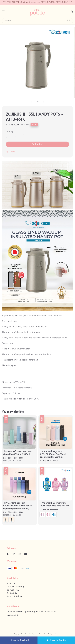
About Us (11, 584)
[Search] (69, 20)
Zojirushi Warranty (15, 587)
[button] (3, 12)
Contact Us (12, 593)
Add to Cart (38, 144)
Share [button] (11, 152)
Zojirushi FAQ (13, 590)
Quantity (10, 132)
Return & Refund (15, 596)
